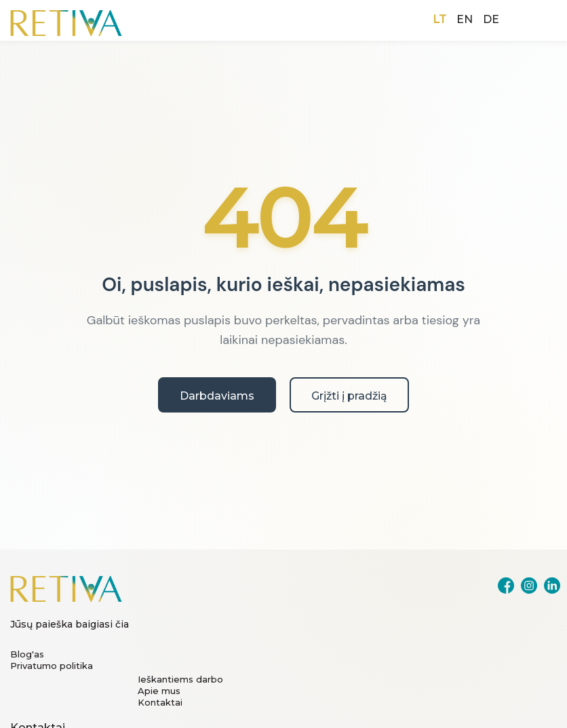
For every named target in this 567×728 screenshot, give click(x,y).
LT (439, 19)
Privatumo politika (52, 666)
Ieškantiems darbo (180, 679)
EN (465, 19)
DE (491, 19)
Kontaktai (160, 702)
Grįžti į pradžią (349, 396)
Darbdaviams (217, 396)
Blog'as (27, 654)
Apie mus (159, 691)
